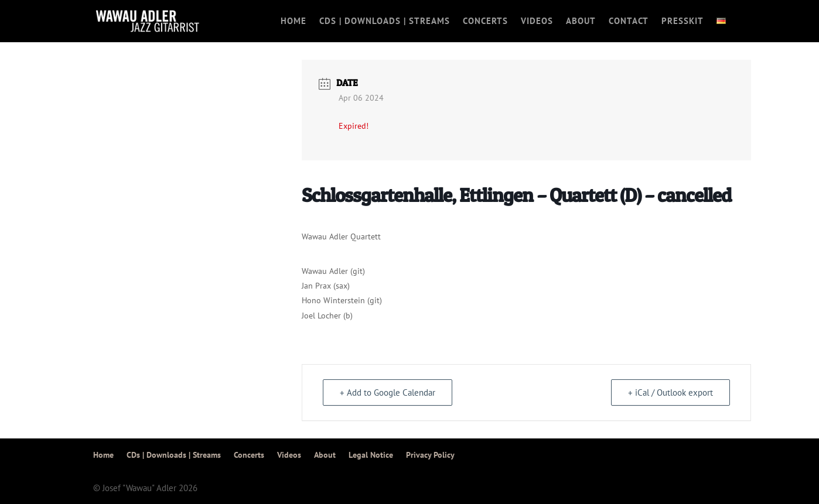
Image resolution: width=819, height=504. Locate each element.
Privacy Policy (430, 455)
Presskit (682, 22)
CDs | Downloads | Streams (385, 22)
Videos (537, 22)
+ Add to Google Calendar (388, 392)
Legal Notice (371, 455)
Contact (629, 22)
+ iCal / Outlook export (670, 392)
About (581, 22)
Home (294, 22)
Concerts (485, 22)
